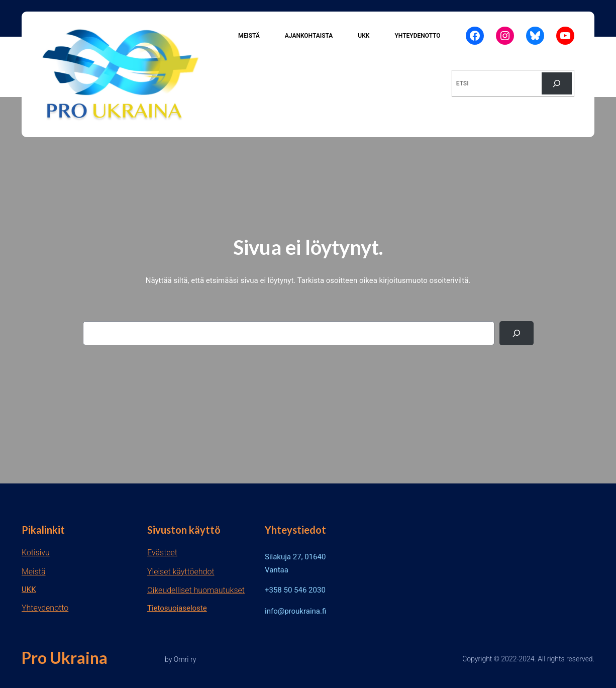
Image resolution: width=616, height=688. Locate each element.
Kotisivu (36, 553)
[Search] (517, 333)
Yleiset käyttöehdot (181, 572)
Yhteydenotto (45, 608)
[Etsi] (557, 83)
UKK (29, 589)
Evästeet (162, 553)
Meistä (34, 572)
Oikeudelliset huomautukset (196, 590)
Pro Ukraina (65, 658)
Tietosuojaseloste (177, 608)
